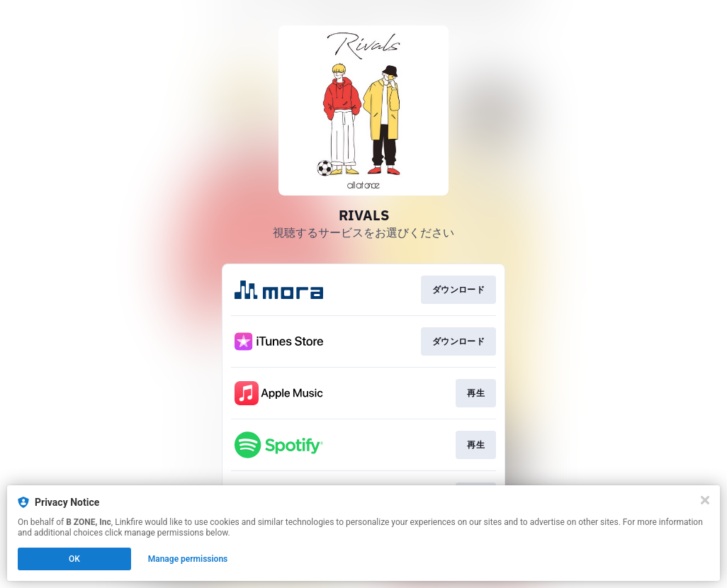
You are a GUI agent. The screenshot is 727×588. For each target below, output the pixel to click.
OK (74, 559)
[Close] (705, 500)
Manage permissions (188, 559)
